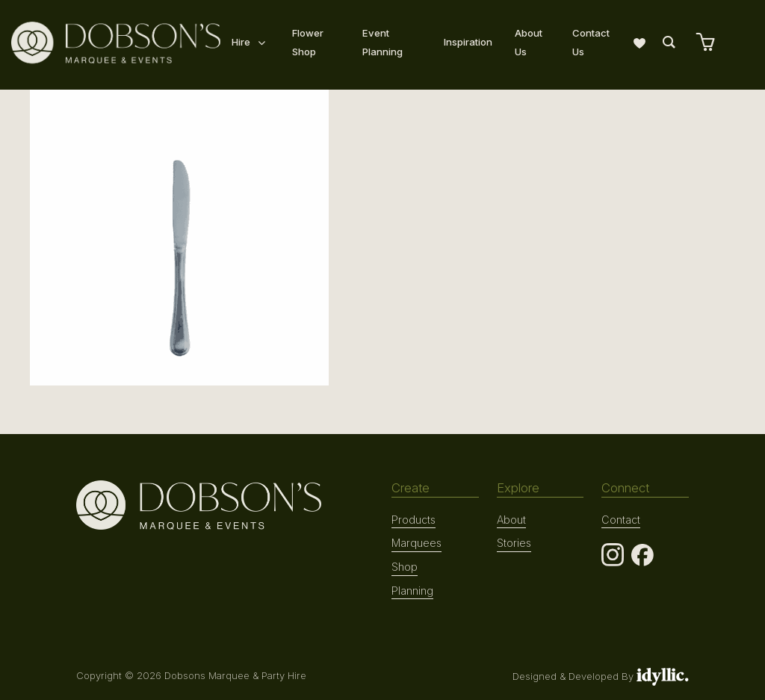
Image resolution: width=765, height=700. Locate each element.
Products (414, 520)
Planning (412, 590)
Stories (514, 543)
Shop (405, 566)
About (511, 520)
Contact (620, 520)
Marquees (416, 543)
